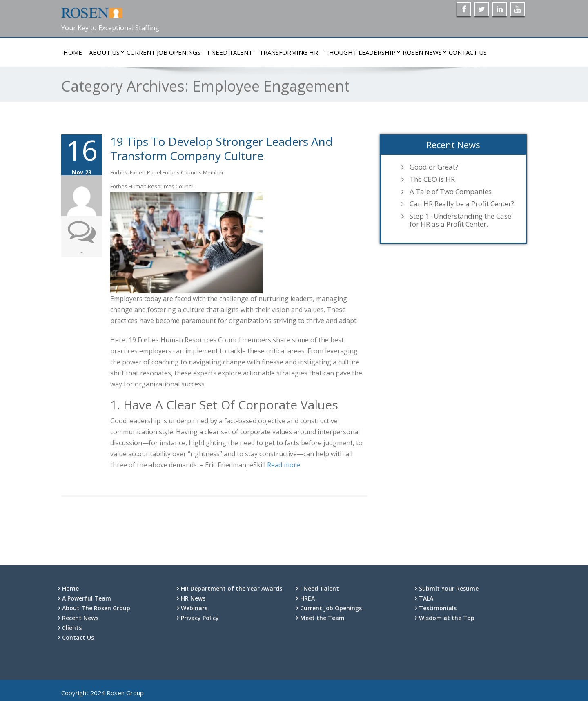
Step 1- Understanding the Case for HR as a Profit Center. (460, 220)
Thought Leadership (361, 52)
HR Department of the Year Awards (232, 588)
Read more (284, 465)
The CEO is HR (432, 179)
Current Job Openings (164, 52)
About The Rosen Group (96, 608)
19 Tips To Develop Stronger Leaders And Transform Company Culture (222, 148)
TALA (426, 598)
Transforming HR (289, 52)
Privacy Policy (200, 618)
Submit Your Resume (449, 588)
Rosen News (423, 52)
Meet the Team (322, 618)
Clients (72, 628)
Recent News (80, 618)
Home (73, 52)
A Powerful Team (87, 598)
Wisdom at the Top (447, 618)
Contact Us (468, 52)
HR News (193, 598)
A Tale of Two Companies (451, 192)
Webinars (194, 608)
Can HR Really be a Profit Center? (462, 204)
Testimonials (438, 608)
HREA (307, 598)
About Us (105, 52)
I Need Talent (230, 52)
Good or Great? (434, 167)
